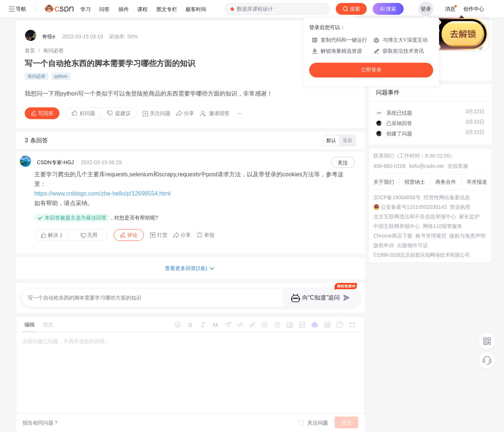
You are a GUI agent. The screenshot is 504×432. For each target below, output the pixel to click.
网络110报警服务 (443, 226)
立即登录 (371, 70)
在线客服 (458, 166)
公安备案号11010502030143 (414, 207)
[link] (30, 51)
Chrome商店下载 (393, 236)
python (61, 76)
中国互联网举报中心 (397, 226)
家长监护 (469, 217)
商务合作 (446, 182)
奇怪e (49, 37)
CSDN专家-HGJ (55, 162)
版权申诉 (384, 245)
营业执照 (460, 207)
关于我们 (384, 182)
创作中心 (474, 9)
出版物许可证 (412, 245)
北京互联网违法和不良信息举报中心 (415, 217)
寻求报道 (477, 182)
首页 (30, 51)
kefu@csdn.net (427, 166)
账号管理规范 (431, 236)
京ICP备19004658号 (397, 197)
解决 (52, 235)
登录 (426, 9)
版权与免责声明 (467, 236)
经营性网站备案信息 (447, 197)
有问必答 (53, 51)
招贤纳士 (415, 182)
